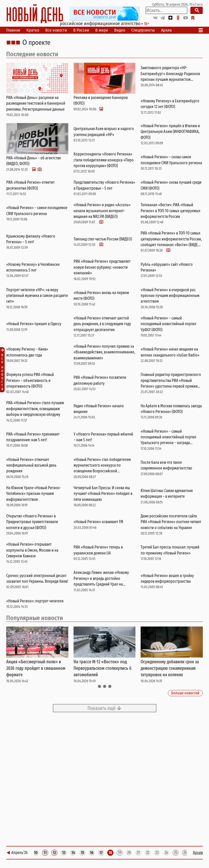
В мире (102, 30)
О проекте (36, 43)
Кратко (33, 30)
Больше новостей (185, 693)
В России (81, 30)
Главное (13, 30)
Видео (120, 30)
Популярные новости (35, 618)
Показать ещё (105, 708)
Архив (166, 30)
